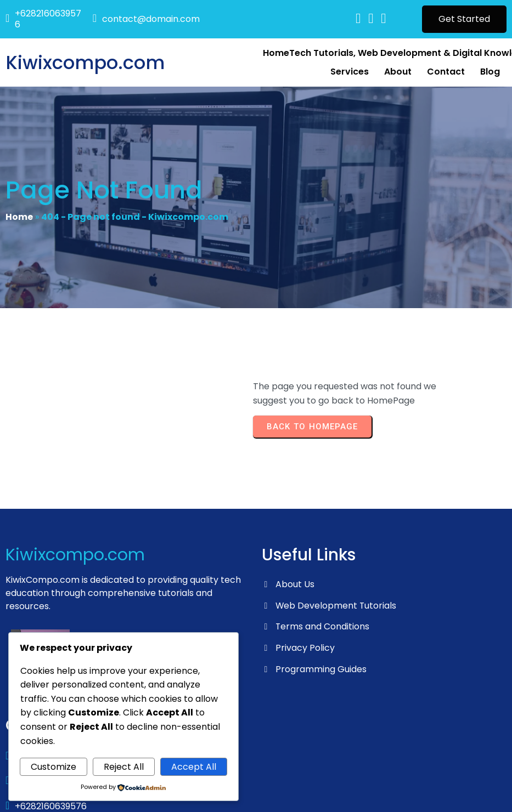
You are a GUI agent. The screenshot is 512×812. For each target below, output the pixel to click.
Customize (54, 767)
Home (19, 221)
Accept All (194, 767)
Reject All (124, 767)
